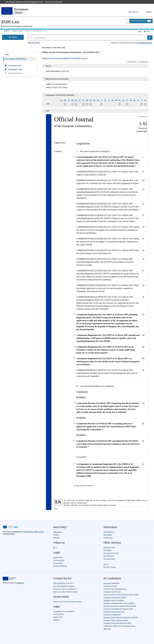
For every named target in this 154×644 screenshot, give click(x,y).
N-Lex (106, 564)
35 (143, 259)
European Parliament (112, 583)
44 (143, 335)
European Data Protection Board (116, 620)
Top (56, 509)
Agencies (107, 629)
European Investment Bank (114, 612)
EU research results (111, 553)
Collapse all (143, 62)
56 (143, 423)
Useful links (108, 538)
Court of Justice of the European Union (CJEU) (121, 595)
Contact (56, 535)
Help (139, 31)
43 (143, 314)
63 (143, 464)
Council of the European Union (115, 589)
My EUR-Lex (131, 12)
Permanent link (13, 65)
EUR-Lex (10, 22)
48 (143, 347)
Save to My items (13, 73)
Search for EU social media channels (67, 602)
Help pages (57, 532)
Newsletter (108, 535)
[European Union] (9, 579)
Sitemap (56, 538)
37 (143, 271)
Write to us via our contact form (65, 589)
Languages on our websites (64, 611)
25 (143, 204)
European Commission (112, 592)
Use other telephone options (64, 586)
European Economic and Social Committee (120, 606)
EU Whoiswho (109, 556)
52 (143, 370)
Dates (47, 66)
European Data (109, 548)
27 (143, 215)
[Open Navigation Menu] (13, 37)
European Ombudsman (112, 615)
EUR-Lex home (18, 31)
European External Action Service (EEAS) (119, 603)
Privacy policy (58, 614)
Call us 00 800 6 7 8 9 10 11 (64, 583)
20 (143, 180)
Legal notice (58, 557)
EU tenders (108, 550)
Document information (16, 59)
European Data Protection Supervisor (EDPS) (121, 617)
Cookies (56, 620)
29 (143, 227)
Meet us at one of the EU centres (66, 592)
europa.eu (20, 583)
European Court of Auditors (114, 600)
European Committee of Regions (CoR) (118, 609)
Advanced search (145, 43)
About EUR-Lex (109, 532)
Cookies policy (59, 560)
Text (7, 55)
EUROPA (7, 31)
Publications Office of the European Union (119, 626)
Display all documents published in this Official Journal (65, 58)
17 (143, 172)
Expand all (132, 62)
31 (143, 239)
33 (143, 250)
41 (143, 297)
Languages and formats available (59, 95)
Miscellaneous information (56, 79)
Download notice (13, 69)
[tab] (95, 66)
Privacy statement (60, 566)
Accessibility (58, 563)
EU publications (109, 559)
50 (143, 358)
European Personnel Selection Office (118, 623)
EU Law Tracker (110, 567)
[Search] (150, 38)
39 (143, 285)
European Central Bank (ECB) (115, 598)
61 (143, 441)
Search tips (34, 43)
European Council (110, 586)
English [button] (146, 12)
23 (143, 189)
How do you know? (55, 2)
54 (143, 403)
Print (147, 31)
